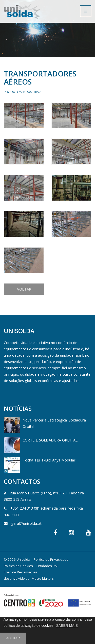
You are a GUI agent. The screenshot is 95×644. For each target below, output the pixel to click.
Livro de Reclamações (21, 572)
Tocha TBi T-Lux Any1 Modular (49, 460)
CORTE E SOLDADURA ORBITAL (50, 440)
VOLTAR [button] (31, 307)
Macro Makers (43, 578)
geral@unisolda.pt (26, 523)
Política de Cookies (18, 566)
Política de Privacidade (51, 559)
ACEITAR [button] (13, 638)
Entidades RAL (48, 566)
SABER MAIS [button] (67, 626)
